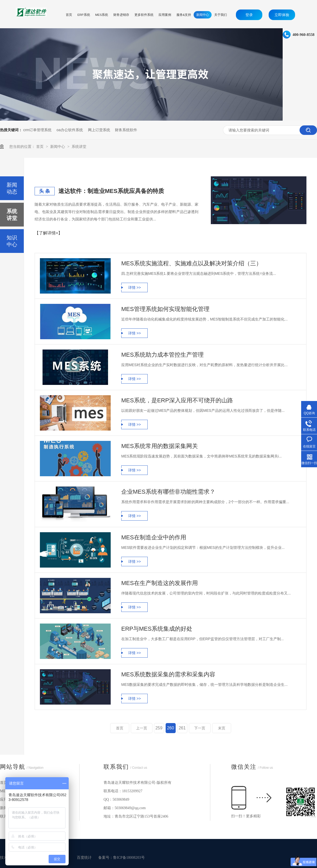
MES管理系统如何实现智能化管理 (165, 309)
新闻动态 (12, 188)
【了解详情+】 (48, 233)
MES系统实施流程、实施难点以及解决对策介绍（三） (192, 263)
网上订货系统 (99, 130)
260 (171, 728)
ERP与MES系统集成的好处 (157, 629)
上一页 (142, 728)
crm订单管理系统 (37, 130)
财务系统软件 (126, 130)
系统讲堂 (79, 147)
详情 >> (134, 287)
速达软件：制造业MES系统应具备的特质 (111, 191)
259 (159, 728)
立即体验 (282, 15)
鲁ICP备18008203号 (129, 858)
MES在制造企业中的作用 (154, 537)
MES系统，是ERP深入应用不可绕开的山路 (177, 400)
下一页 (200, 728)
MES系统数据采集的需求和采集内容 (168, 674)
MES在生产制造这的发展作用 (160, 583)
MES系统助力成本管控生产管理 (162, 355)
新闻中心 (58, 147)
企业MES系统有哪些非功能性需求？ (168, 492)
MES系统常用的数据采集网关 (160, 446)
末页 (222, 728)
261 (182, 728)
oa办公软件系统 (70, 130)
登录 (249, 15)
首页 (40, 147)
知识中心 (12, 241)
